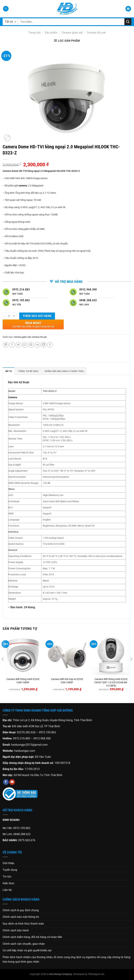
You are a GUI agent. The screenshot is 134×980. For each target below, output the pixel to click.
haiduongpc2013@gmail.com (29, 745)
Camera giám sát (72, 33)
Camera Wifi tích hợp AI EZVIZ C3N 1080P (67, 681)
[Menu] (6, 9)
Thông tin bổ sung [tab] (28, 371)
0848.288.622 (22, 834)
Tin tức (7, 877)
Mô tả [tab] (9, 371)
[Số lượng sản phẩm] (9, 316)
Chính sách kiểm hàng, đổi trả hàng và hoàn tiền (32, 937)
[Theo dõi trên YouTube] (12, 782)
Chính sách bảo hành (16, 930)
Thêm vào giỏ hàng (37, 316)
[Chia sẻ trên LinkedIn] (44, 345)
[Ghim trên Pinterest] (31, 345)
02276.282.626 (27, 732)
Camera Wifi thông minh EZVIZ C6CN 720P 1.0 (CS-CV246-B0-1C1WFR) (111, 682)
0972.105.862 (47, 732)
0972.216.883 (22, 738)
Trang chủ (34, 33)
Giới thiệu (8, 863)
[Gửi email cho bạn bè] (25, 345)
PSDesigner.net (96, 974)
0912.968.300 (42, 738)
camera (23, 186)
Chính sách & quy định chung (21, 910)
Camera (13, 397)
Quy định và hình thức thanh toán (23, 924)
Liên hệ (7, 890)
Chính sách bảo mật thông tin (21, 917)
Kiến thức (8, 883)
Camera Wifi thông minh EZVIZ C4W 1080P (23, 681)
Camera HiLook (96, 33)
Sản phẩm (51, 33)
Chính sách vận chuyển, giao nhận (24, 944)
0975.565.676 (27, 840)
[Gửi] (128, 22)
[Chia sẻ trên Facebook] (12, 345)
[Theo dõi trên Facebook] (6, 782)
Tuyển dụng (10, 870)
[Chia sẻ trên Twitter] (18, 345)
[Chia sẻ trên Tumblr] (50, 345)
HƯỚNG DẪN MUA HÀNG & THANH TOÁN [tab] (64, 371)
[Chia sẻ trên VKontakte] (37, 345)
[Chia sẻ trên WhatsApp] (6, 345)
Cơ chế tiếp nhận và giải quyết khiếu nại (27, 950)
